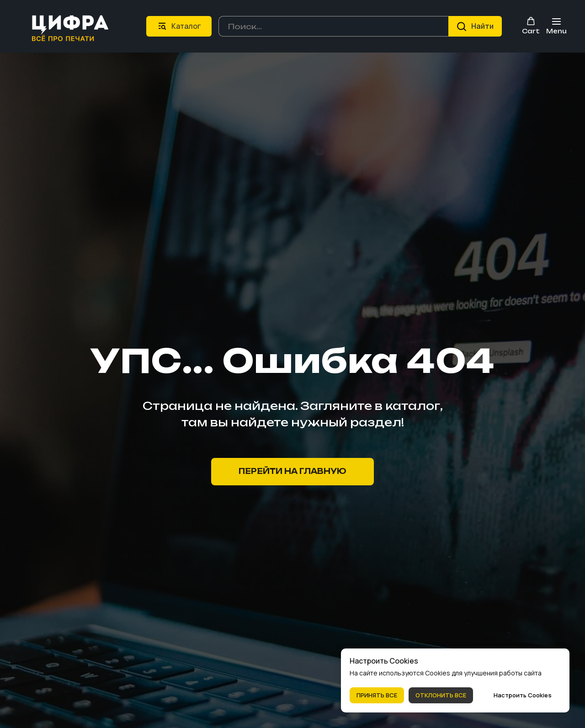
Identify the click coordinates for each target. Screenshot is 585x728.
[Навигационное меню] (556, 26)
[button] (531, 26)
